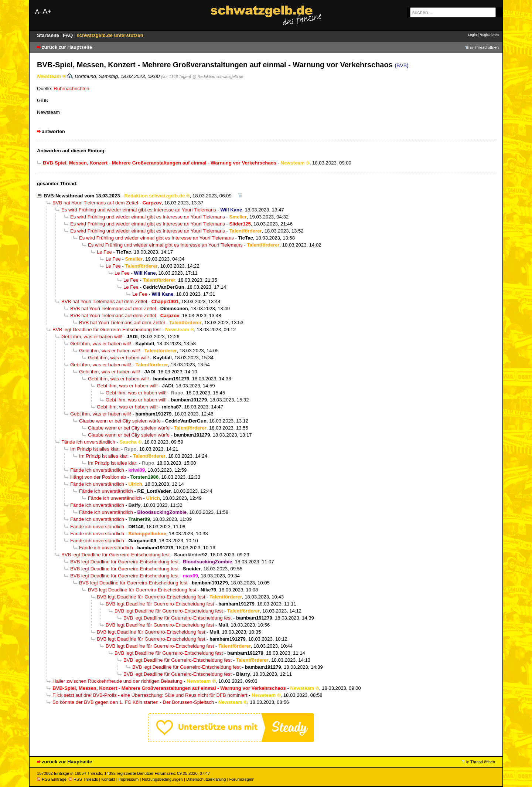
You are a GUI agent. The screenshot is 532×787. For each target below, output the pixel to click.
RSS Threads (83, 779)
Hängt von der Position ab (98, 477)
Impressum (129, 779)
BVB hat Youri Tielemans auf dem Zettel (95, 203)
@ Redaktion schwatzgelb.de (218, 77)
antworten (53, 131)
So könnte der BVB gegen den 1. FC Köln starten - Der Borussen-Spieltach (133, 702)
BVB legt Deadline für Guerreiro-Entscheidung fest (107, 330)
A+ (47, 11)
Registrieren (489, 35)
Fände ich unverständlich (88, 442)
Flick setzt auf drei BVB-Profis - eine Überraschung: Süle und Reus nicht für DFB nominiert (150, 695)
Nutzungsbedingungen (162, 779)
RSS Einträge (52, 779)
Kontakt (108, 779)
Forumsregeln (242, 779)
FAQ (69, 35)
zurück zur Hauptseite (67, 47)
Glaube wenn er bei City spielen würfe (120, 421)
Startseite (49, 35)
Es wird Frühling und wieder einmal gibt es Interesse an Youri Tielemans (139, 210)
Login (472, 35)
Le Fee (104, 252)
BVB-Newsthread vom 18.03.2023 (82, 196)
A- (38, 12)
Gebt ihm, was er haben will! (92, 337)
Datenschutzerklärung (206, 779)
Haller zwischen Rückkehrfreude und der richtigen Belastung (117, 681)
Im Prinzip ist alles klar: (95, 449)
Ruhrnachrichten (71, 89)
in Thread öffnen (484, 47)
